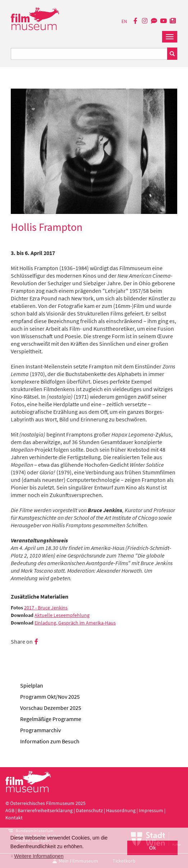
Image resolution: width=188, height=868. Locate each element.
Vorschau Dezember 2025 (51, 708)
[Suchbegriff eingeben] (89, 54)
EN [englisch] (124, 21)
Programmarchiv (40, 730)
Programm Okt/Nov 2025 (50, 697)
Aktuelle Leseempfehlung (62, 615)
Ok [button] (153, 848)
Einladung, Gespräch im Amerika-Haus (75, 623)
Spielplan (32, 685)
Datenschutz (90, 810)
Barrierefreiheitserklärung (45, 810)
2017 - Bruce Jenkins (46, 608)
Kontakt (14, 818)
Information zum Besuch (50, 741)
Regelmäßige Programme (51, 719)
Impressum (151, 810)
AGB (10, 810)
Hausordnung (121, 810)
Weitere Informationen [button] (39, 856)
